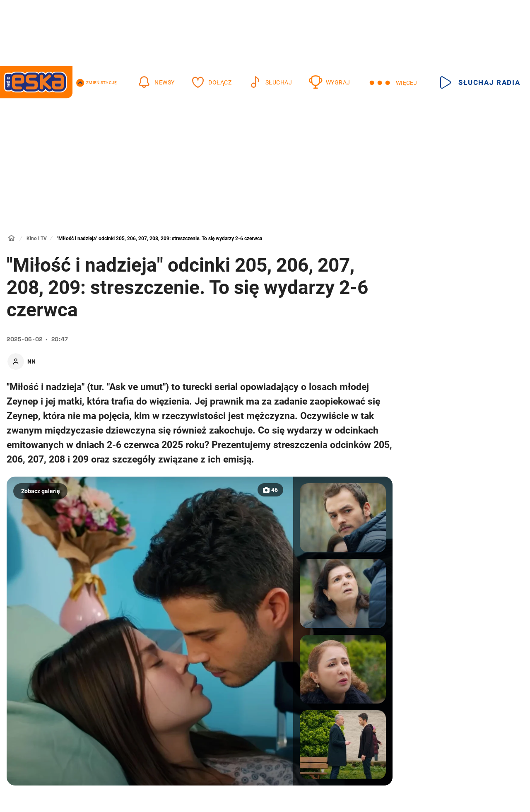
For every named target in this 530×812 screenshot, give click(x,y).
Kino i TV (37, 239)
